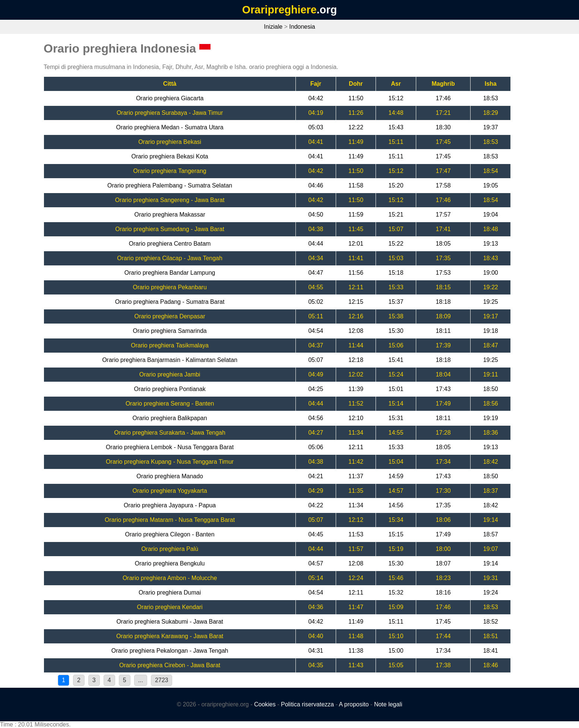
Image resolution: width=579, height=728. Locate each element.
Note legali (388, 704)
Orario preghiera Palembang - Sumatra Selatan (170, 185)
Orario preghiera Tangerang (170, 171)
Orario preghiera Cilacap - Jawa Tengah (170, 258)
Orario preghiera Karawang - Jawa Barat (170, 636)
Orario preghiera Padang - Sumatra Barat (170, 302)
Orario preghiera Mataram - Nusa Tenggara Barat (170, 520)
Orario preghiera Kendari (170, 607)
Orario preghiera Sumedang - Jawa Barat (170, 229)
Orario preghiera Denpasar (170, 316)
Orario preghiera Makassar (170, 215)
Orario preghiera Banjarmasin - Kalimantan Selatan (170, 360)
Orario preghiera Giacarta (170, 98)
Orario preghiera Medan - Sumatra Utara (170, 127)
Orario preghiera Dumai (170, 593)
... (141, 680)
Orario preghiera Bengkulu (170, 563)
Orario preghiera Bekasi (170, 142)
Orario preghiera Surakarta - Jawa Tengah (170, 433)
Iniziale (273, 27)
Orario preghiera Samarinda (170, 331)
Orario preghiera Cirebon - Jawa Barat (170, 665)
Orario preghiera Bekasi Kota (170, 156)
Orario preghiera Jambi (170, 374)
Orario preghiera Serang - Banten (170, 404)
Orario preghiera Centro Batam (170, 244)
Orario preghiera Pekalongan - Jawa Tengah (170, 651)
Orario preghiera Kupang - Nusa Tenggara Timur (170, 462)
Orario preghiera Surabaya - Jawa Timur (170, 113)
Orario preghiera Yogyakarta (170, 491)
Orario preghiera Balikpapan (170, 418)
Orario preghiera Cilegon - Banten (170, 534)
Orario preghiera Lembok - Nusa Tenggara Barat (170, 447)
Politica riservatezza (307, 704)
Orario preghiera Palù (170, 549)
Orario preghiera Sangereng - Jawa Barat (170, 200)
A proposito (354, 704)
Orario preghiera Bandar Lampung (170, 273)
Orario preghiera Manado (170, 476)
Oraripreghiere (279, 10)
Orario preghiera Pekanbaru (170, 287)
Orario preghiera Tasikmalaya (170, 345)
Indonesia (302, 27)
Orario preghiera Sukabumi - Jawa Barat (170, 622)
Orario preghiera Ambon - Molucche (170, 578)
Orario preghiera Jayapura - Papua (170, 505)
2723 (162, 680)
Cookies (265, 704)
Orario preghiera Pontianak (170, 389)
